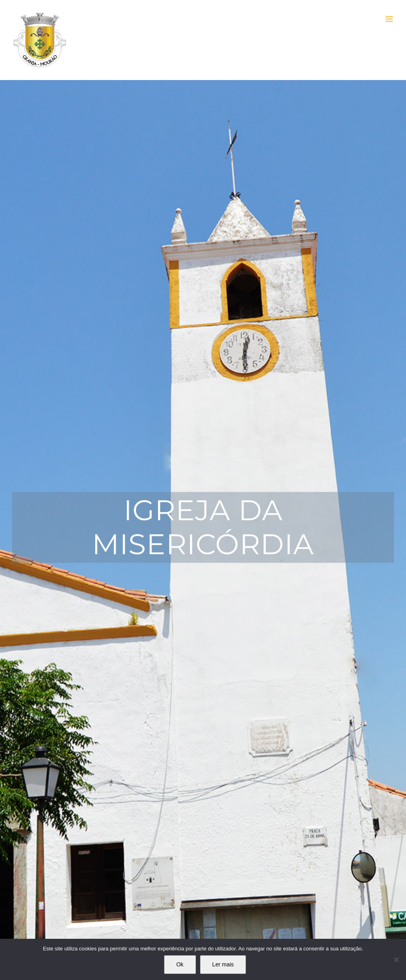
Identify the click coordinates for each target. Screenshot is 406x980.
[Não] (396, 960)
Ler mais (223, 964)
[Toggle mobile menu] (390, 19)
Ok (180, 964)
